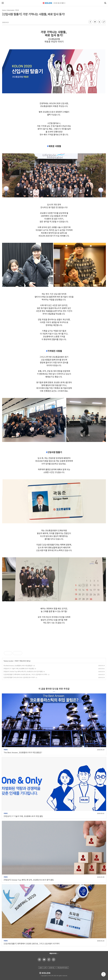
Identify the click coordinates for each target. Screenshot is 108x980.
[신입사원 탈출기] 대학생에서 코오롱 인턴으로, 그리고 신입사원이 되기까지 (25, 674)
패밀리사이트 (53, 953)
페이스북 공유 (90, 22)
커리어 (17, 10)
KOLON (41, 973)
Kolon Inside (10, 10)
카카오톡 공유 (95, 22)
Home (4, 10)
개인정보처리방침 (62, 968)
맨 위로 (103, 974)
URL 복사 (104, 22)
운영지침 (52, 968)
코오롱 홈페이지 (39, 960)
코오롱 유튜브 (44, 960)
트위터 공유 (99, 22)
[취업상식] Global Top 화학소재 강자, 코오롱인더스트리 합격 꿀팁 (23, 671)
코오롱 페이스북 (48, 960)
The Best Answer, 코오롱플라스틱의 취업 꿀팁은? (18, 665)
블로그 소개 (43, 968)
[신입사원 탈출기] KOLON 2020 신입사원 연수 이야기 (19, 677)
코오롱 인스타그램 (53, 960)
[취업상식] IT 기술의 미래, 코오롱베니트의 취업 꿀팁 (19, 668)
